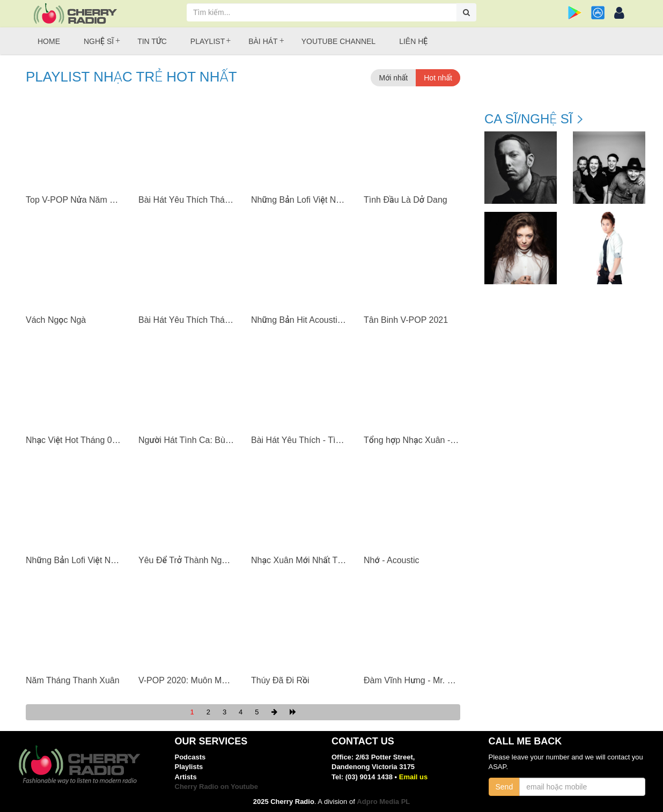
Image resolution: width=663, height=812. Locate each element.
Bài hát (263, 41)
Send (504, 787)
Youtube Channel (338, 41)
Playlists (189, 767)
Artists (186, 777)
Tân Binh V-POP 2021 (406, 320)
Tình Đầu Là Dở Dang (406, 200)
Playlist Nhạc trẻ (131, 77)
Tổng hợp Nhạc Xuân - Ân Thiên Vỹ (431, 440)
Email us (413, 777)
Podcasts (190, 757)
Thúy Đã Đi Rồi (280, 680)
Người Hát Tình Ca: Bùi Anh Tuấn (202, 440)
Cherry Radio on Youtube (217, 787)
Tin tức (152, 41)
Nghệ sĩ (99, 41)
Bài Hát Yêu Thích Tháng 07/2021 (203, 200)
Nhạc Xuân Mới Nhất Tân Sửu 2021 (319, 560)
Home (49, 41)
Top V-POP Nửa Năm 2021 (77, 200)
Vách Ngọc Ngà (56, 320)
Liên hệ (413, 41)
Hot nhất (438, 78)
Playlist (208, 41)
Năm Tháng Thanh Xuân (73, 680)
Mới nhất (393, 78)
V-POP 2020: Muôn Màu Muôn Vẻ (203, 680)
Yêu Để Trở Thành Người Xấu (195, 560)
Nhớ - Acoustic (391, 560)
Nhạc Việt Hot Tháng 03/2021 (82, 440)
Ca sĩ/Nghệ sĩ (528, 119)
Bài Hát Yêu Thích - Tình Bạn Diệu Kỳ (323, 440)
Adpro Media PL (383, 802)
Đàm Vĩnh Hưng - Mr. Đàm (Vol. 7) (429, 680)
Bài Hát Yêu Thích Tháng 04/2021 (203, 320)
